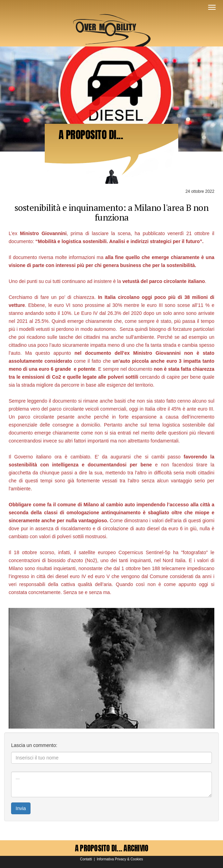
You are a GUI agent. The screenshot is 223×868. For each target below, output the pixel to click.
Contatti (86, 859)
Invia (21, 808)
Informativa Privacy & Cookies (120, 859)
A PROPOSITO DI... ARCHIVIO (112, 848)
